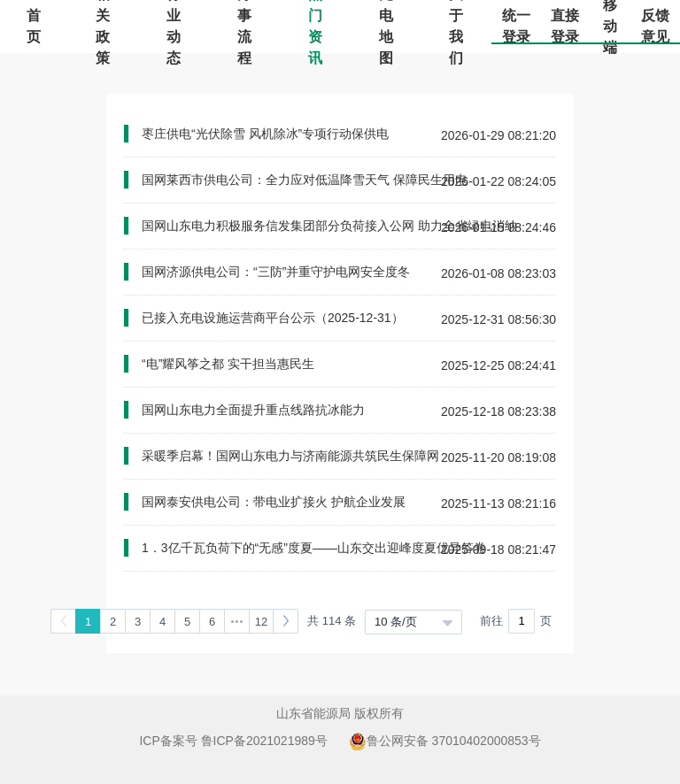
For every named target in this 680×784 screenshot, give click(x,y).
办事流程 (244, 27)
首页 (34, 26)
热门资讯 (315, 27)
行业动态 (174, 27)
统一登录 (516, 26)
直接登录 (565, 26)
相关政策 (103, 27)
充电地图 (386, 27)
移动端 (610, 27)
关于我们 (456, 27)
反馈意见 (655, 26)
